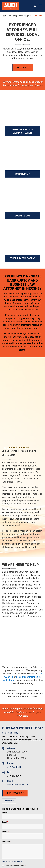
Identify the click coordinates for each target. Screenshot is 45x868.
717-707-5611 (36, 16)
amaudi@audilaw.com (18, 785)
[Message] (23, 852)
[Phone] (23, 836)
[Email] (23, 826)
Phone (5, 832)
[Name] (23, 817)
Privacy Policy (18, 861)
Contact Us (23, 67)
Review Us (9, 801)
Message (6, 841)
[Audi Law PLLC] (11, 6)
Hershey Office (15, 793)
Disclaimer (6, 861)
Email (5, 822)
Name (5, 812)
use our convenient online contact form (22, 679)
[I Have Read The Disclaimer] (3, 866)
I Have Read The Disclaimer (16, 866)
